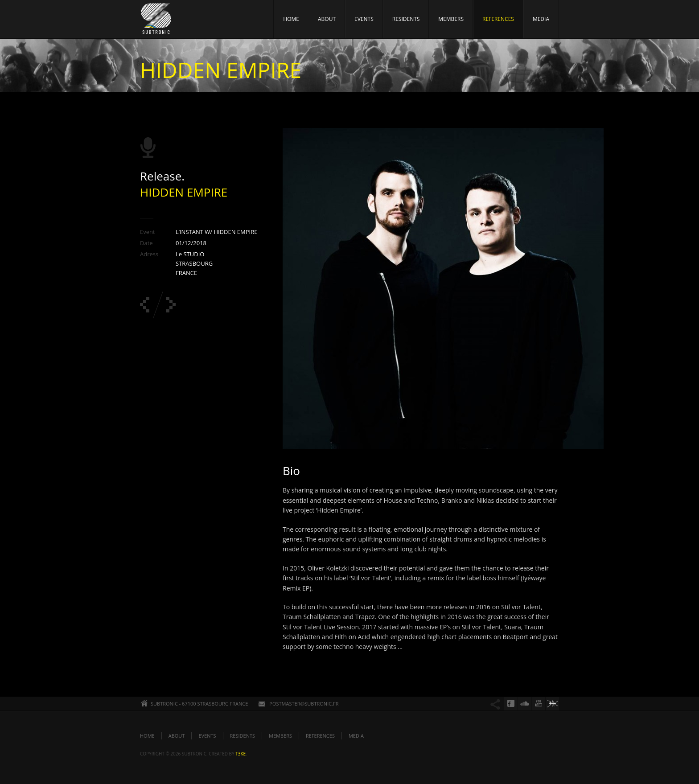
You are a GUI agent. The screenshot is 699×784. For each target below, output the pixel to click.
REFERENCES (498, 19)
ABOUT (327, 19)
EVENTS (364, 19)
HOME (291, 19)
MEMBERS (451, 19)
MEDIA (541, 19)
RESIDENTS (406, 19)
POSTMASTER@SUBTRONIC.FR (304, 704)
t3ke (241, 754)
